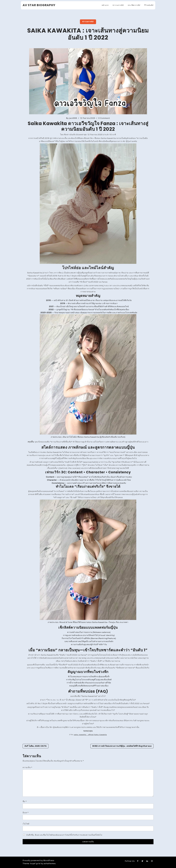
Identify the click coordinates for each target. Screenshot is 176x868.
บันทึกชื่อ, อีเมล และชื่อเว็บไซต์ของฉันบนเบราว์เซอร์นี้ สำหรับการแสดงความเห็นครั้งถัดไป (64, 835)
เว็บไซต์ (26, 824)
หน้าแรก (105, 5)
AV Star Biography (39, 5)
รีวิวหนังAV (149, 5)
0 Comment (104, 118)
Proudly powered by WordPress (38, 860)
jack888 (73, 118)
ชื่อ (25, 801)
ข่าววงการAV (118, 5)
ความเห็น (27, 767)
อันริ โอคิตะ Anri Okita (36, 746)
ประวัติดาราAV (134, 5)
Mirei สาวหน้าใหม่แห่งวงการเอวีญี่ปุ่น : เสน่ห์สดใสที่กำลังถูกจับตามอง (122, 746)
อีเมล (26, 813)
